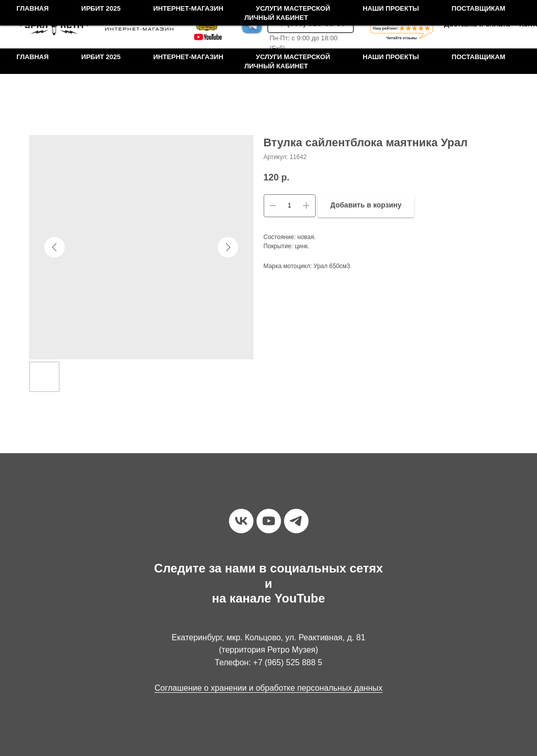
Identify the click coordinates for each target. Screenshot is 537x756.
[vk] (241, 521)
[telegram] (296, 521)
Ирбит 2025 (101, 57)
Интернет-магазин (188, 57)
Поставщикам (479, 57)
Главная (32, 57)
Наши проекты (391, 57)
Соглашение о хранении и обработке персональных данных (268, 688)
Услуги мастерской (293, 57)
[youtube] (269, 521)
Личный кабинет (276, 66)
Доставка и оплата (477, 24)
